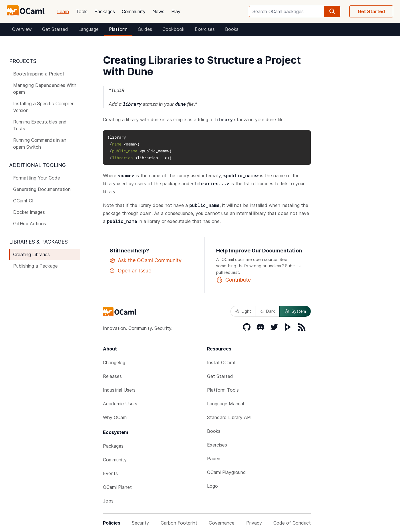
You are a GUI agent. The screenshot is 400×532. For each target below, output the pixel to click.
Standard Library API (229, 417)
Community (134, 11)
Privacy (254, 523)
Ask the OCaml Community (146, 260)
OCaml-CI (23, 201)
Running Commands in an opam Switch (40, 144)
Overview (22, 29)
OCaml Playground (226, 472)
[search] (332, 11)
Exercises (205, 29)
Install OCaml (221, 362)
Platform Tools (223, 390)
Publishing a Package (35, 266)
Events (110, 473)
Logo (212, 486)
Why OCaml (115, 417)
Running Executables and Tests (40, 125)
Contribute (233, 280)
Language (88, 29)
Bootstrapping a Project (39, 74)
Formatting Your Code (37, 178)
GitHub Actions (30, 224)
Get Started (371, 11)
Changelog (114, 362)
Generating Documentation (42, 189)
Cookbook (173, 29)
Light (243, 311)
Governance (222, 523)
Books (232, 29)
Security (140, 523)
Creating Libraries (31, 254)
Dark (268, 311)
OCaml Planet (117, 487)
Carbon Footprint (179, 523)
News (158, 11)
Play (176, 11)
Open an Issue (131, 271)
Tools (82, 11)
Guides (145, 29)
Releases (112, 376)
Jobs (108, 501)
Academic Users (120, 404)
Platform (118, 29)
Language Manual (225, 404)
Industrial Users (119, 390)
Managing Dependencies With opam (45, 89)
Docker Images (29, 212)
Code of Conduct (292, 523)
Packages (105, 11)
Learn (63, 11)
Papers (214, 459)
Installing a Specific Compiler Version (43, 107)
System (295, 311)
